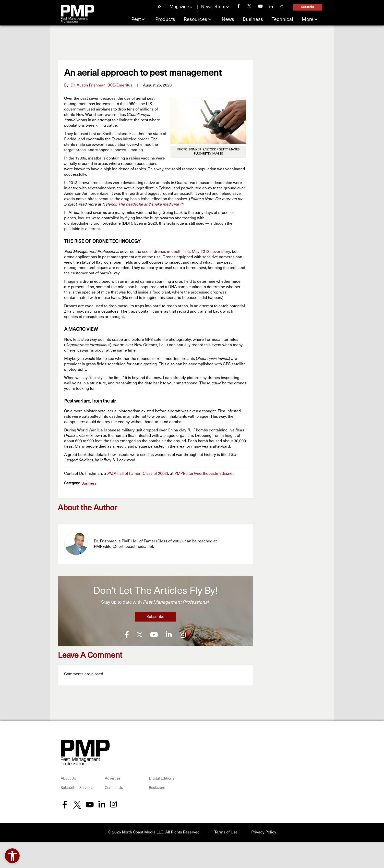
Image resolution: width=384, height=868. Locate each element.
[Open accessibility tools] (12, 856)
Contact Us (114, 787)
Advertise (113, 778)
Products (165, 19)
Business (253, 19)
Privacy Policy (264, 832)
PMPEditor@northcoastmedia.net (204, 474)
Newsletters (213, 7)
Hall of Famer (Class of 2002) (138, 474)
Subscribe (308, 7)
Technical (282, 19)
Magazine (179, 7)
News (228, 19)
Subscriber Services (77, 787)
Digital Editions (162, 778)
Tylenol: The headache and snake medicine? (142, 204)
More (308, 19)
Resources (195, 19)
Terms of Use (226, 832)
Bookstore (157, 787)
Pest (136, 19)
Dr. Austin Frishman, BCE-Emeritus (101, 85)
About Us (68, 778)
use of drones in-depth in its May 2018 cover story (186, 252)
